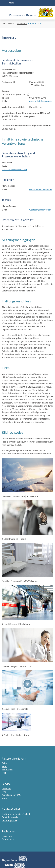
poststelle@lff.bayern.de (41, 101)
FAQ (4, 792)
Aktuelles (6, 788)
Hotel (4, 766)
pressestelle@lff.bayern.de (14, 169)
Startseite (22, 23)
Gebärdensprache (10, 817)
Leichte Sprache (9, 820)
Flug (4, 773)
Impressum (7, 836)
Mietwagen (7, 770)
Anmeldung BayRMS (11, 795)
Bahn (4, 763)
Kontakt (6, 798)
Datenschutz (8, 839)
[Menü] (9, 3)
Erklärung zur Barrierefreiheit (16, 814)
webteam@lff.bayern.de (40, 210)
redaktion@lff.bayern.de (41, 190)
